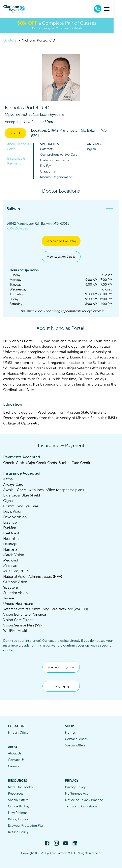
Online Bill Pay (19, 806)
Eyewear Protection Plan (26, 826)
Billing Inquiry (61, 686)
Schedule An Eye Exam (61, 241)
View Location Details (61, 257)
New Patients (18, 813)
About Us (15, 753)
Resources (16, 794)
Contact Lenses (76, 739)
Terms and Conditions (81, 806)
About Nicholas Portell (19, 147)
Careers (14, 766)
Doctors (10, 40)
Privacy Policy (75, 787)
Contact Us (16, 760)
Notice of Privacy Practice (84, 800)
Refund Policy (18, 832)
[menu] (115, 9)
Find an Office (18, 733)
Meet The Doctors (21, 787)
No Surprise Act (76, 794)
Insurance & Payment (16, 161)
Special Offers (75, 745)
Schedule (16, 133)
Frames (70, 733)
